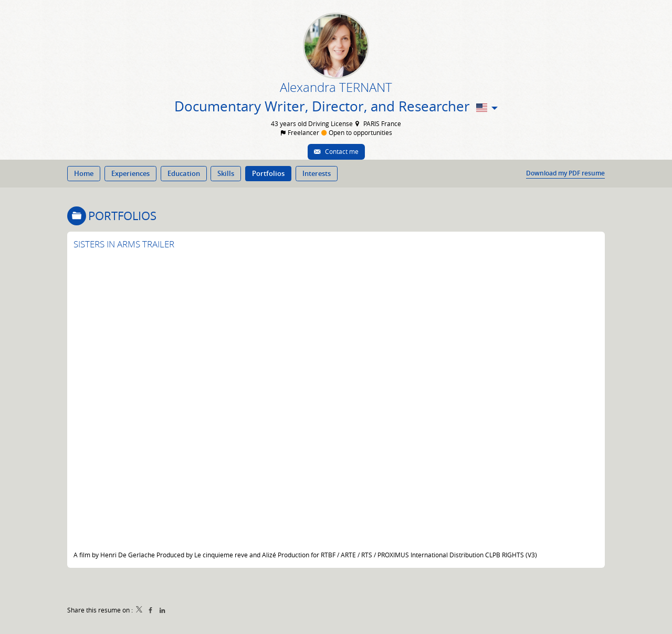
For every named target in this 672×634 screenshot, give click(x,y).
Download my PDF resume (565, 173)
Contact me (341, 151)
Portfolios (122, 216)
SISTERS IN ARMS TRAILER (124, 244)
